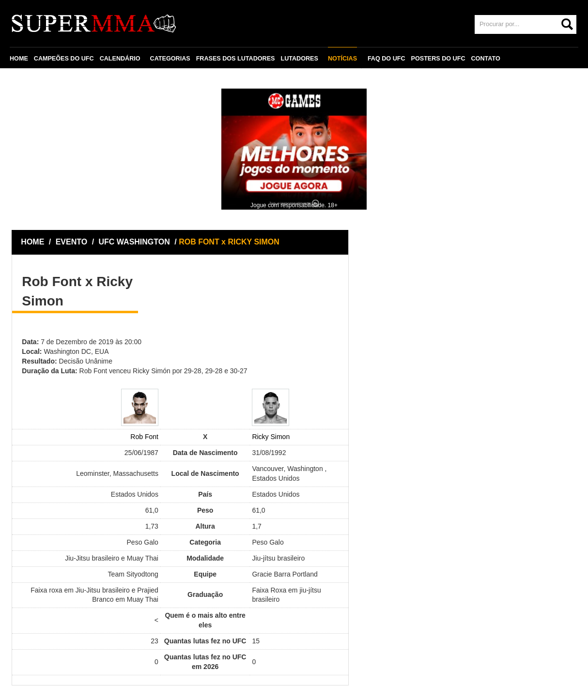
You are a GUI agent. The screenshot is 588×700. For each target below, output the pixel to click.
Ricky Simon (271, 437)
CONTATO (486, 59)
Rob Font (144, 437)
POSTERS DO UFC (438, 59)
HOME (19, 59)
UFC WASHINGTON (136, 242)
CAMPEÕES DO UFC (64, 59)
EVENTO (72, 242)
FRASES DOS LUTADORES (236, 59)
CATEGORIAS (170, 59)
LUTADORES (299, 59)
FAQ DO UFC (387, 59)
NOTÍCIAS (342, 59)
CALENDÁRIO (120, 59)
